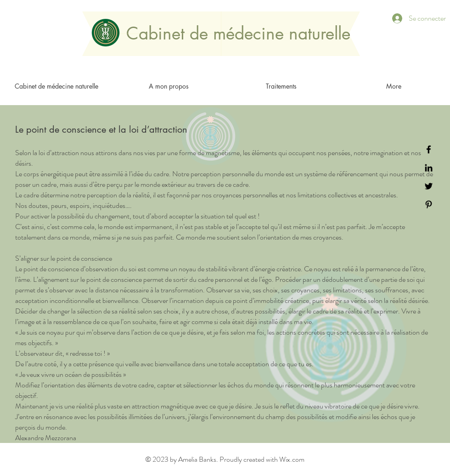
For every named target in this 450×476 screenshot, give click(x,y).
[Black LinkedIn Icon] (429, 168)
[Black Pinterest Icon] (429, 204)
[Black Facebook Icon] (429, 149)
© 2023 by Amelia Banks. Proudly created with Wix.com (225, 459)
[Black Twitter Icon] (429, 186)
